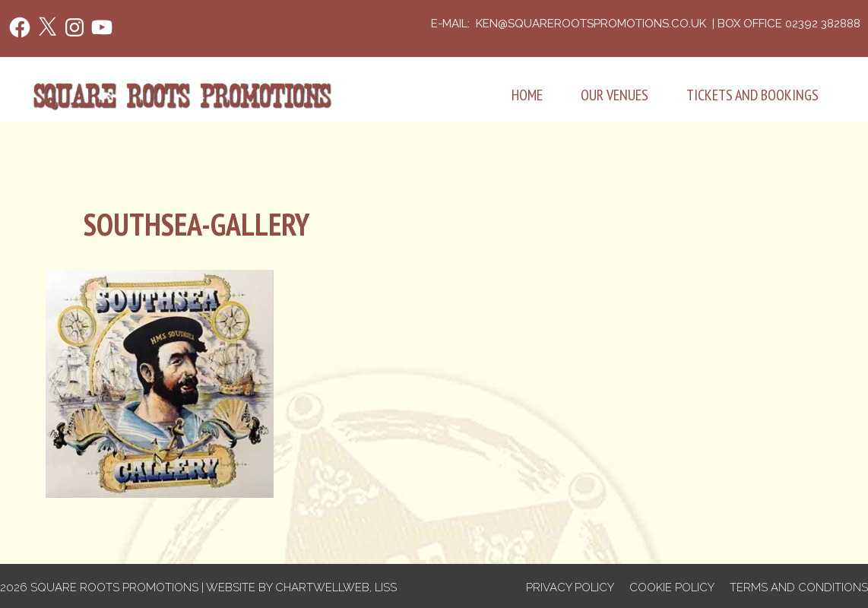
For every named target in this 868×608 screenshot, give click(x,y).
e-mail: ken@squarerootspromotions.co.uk (570, 24)
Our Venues (615, 95)
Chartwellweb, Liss (336, 587)
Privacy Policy (570, 587)
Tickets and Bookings (752, 95)
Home (527, 95)
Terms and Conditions (799, 587)
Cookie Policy (672, 587)
